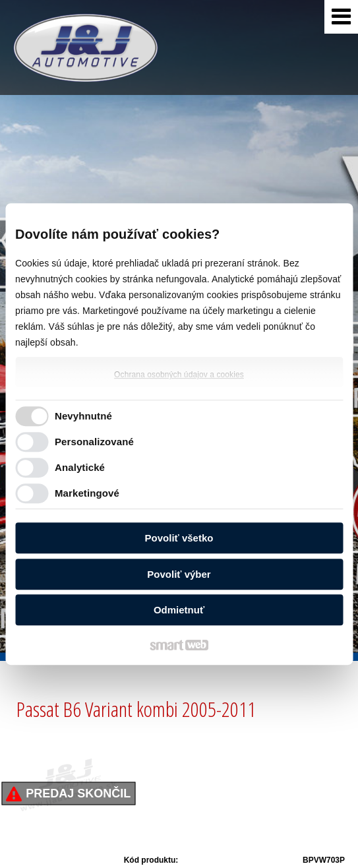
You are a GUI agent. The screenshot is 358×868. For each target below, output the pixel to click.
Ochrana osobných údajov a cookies (179, 375)
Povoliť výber (179, 574)
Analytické (80, 467)
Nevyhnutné (83, 416)
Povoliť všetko (179, 538)
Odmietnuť (179, 610)
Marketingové (87, 493)
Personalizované (94, 442)
